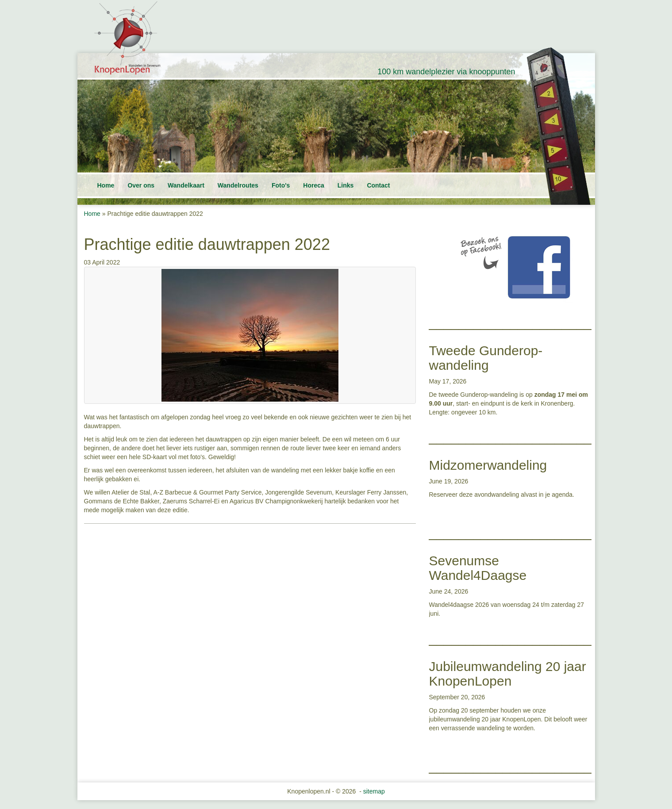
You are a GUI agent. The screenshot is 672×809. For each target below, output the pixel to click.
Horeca (313, 185)
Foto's (281, 185)
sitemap (374, 791)
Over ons (141, 185)
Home (106, 185)
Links (346, 185)
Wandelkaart (186, 185)
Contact (378, 185)
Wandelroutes (238, 185)
